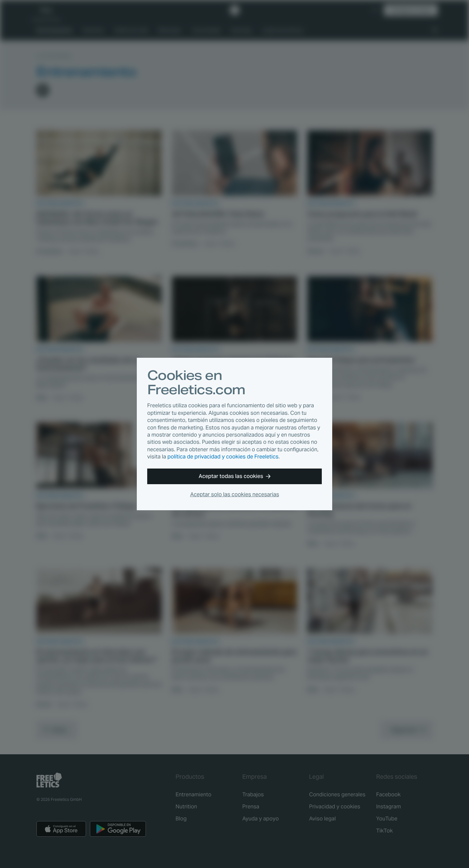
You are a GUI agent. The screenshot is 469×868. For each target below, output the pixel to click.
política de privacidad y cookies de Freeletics (223, 457)
